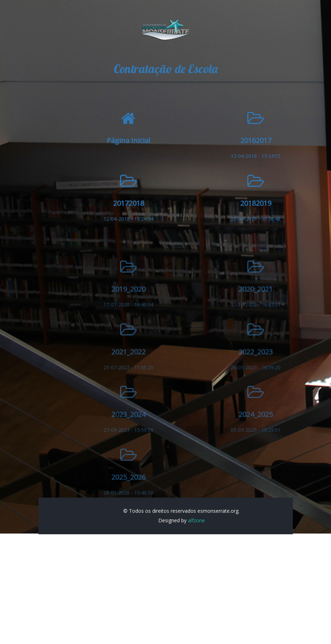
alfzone (196, 528)
